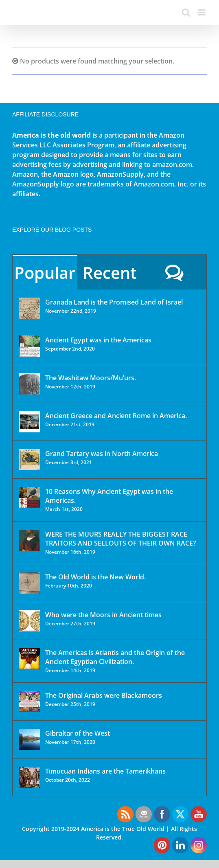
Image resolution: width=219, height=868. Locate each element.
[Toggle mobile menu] (203, 12)
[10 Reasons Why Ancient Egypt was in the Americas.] (29, 498)
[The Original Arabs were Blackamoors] (29, 701)
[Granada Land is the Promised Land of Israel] (29, 308)
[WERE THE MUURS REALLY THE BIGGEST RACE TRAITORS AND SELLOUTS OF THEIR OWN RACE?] (29, 540)
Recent (110, 273)
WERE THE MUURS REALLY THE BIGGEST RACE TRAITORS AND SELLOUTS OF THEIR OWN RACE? (120, 539)
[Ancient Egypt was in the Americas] (29, 346)
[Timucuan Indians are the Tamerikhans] (29, 777)
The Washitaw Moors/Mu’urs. (91, 378)
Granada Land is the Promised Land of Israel (114, 302)
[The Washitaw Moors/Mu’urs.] (29, 384)
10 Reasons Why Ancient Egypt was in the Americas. (109, 496)
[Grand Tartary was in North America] (29, 460)
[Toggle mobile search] (186, 12)
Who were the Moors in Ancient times (103, 615)
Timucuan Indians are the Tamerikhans (105, 771)
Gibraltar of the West (78, 733)
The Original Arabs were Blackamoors (104, 695)
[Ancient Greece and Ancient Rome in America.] (29, 422)
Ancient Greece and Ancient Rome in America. (116, 416)
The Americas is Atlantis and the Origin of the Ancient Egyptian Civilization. (115, 657)
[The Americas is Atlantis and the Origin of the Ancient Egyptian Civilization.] (29, 659)
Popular (45, 273)
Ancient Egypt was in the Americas (98, 340)
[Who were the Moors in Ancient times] (29, 621)
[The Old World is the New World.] (29, 583)
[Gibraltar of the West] (29, 739)
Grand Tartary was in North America (102, 454)
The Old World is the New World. (95, 577)
